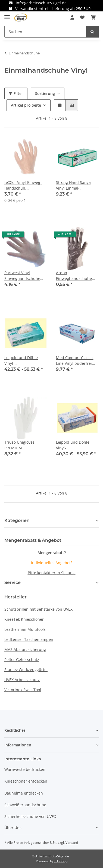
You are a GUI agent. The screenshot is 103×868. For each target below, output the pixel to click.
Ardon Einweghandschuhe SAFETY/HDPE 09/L (74, 276)
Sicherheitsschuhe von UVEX (30, 816)
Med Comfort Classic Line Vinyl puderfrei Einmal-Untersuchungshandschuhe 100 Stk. (77, 361)
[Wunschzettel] (82, 17)
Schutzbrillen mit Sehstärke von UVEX (38, 609)
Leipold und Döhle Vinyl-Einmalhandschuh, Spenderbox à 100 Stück (21, 361)
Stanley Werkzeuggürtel (26, 670)
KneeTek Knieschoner (24, 619)
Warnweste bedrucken (25, 769)
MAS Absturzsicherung (25, 649)
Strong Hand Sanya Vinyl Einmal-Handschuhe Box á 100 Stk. (77, 185)
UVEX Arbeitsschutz (22, 680)
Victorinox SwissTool (23, 690)
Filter (16, 93)
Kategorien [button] (17, 521)
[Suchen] (45, 32)
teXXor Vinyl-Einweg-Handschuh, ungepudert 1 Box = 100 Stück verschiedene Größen (24, 185)
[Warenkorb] (93, 17)
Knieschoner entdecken (26, 781)
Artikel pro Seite (26, 105)
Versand (72, 843)
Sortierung (45, 93)
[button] (72, 17)
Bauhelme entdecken (24, 793)
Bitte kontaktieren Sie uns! (52, 573)
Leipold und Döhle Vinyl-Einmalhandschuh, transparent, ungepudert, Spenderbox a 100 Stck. (77, 445)
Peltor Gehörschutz (22, 660)
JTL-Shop (61, 861)
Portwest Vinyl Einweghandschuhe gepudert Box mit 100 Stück (24, 276)
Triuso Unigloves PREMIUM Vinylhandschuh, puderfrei (20, 445)
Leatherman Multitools (25, 629)
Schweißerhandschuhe (25, 805)
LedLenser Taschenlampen (29, 639)
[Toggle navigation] (7, 15)
